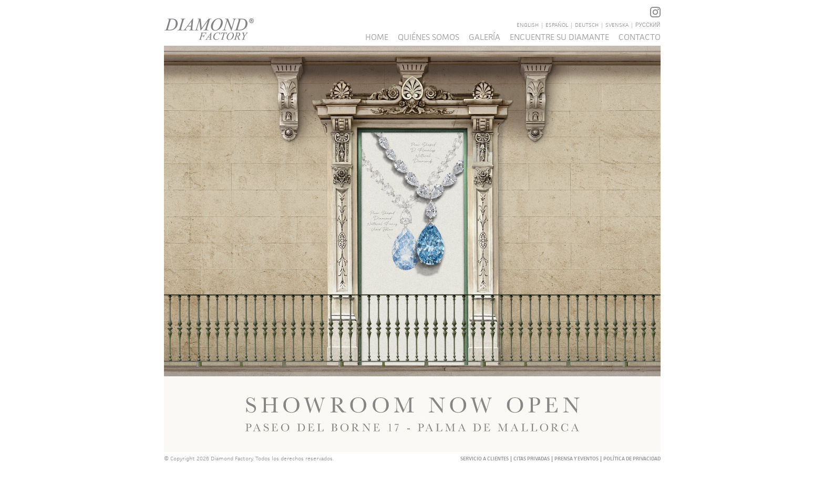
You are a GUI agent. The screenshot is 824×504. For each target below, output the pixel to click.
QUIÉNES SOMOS (429, 37)
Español (557, 25)
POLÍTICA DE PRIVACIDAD (632, 459)
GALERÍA (485, 37)
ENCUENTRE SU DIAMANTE (559, 37)
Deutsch (587, 25)
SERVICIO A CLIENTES (485, 459)
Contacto (640, 37)
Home (377, 37)
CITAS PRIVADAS (532, 459)
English (528, 25)
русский (648, 25)
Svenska (617, 25)
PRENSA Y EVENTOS (576, 459)
